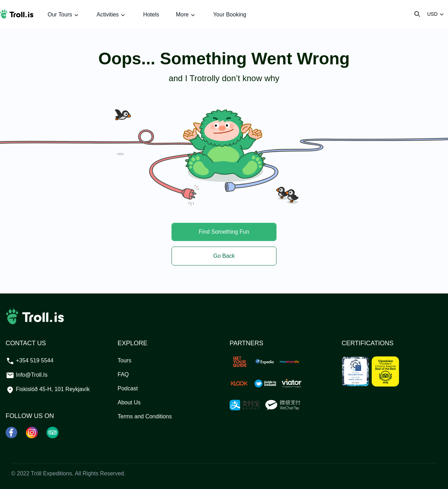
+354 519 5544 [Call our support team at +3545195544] (30, 360)
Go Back (224, 256)
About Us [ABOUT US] (129, 402)
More (186, 15)
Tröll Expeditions (51, 473)
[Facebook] (12, 432)
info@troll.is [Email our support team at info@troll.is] (27, 375)
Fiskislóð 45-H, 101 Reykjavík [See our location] (48, 389)
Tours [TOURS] (124, 360)
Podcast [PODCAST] (128, 388)
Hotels (151, 15)
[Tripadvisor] (53, 432)
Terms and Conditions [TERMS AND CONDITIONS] (145, 416)
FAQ (123, 374)
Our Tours (64, 15)
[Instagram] (32, 432)
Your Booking (230, 15)
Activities (111, 15)
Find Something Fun (224, 232)
